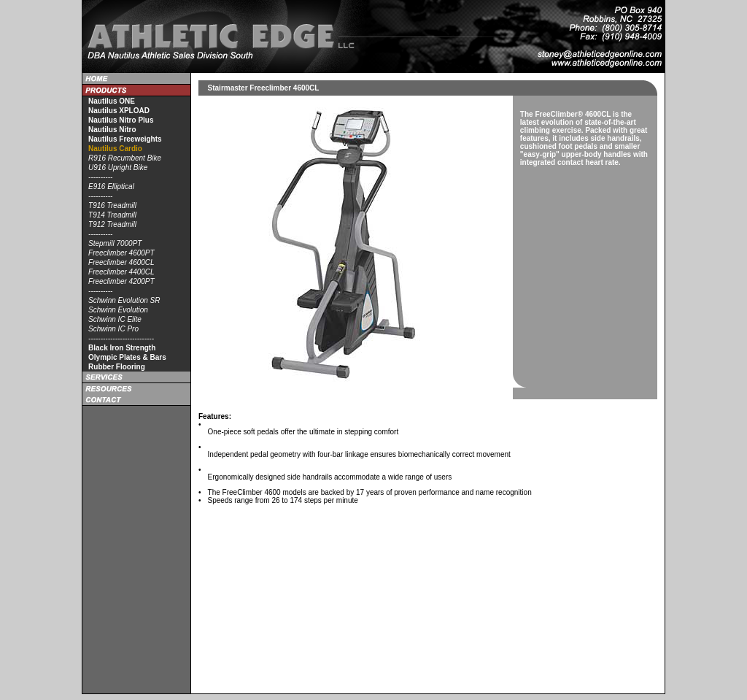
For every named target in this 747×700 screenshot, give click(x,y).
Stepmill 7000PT (115, 243)
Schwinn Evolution (118, 310)
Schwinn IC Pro (113, 329)
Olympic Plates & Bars (127, 357)
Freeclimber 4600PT (121, 253)
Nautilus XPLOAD (119, 111)
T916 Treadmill (112, 205)
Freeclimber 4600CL (121, 262)
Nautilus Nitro (112, 130)
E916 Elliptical (111, 186)
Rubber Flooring (117, 367)
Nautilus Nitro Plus (121, 120)
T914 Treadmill (112, 215)
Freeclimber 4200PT (121, 281)
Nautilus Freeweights (125, 139)
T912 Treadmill (112, 224)
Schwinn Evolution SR (124, 300)
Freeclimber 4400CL (121, 272)
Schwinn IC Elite (115, 319)
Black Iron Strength (122, 348)
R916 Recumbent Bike (125, 158)
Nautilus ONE (112, 101)
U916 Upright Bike (118, 168)
